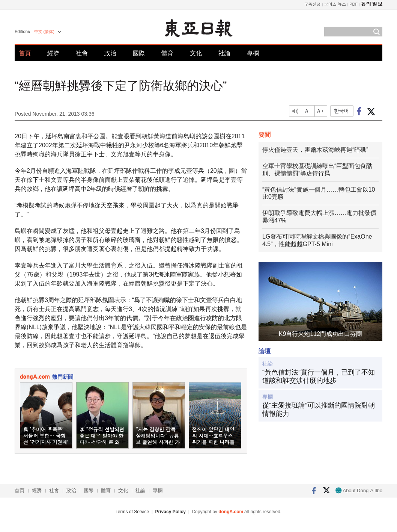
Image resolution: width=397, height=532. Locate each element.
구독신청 (313, 4)
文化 (196, 53)
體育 (167, 53)
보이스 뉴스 (335, 4)
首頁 (25, 53)
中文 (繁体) (44, 32)
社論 (224, 53)
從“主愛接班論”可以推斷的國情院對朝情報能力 (319, 410)
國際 (139, 53)
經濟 (53, 53)
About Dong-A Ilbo (359, 490)
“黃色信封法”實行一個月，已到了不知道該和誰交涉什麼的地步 (319, 376)
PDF (353, 4)
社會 (82, 53)
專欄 (253, 53)
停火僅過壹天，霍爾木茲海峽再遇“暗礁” (315, 150)
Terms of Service (132, 512)
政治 (110, 53)
